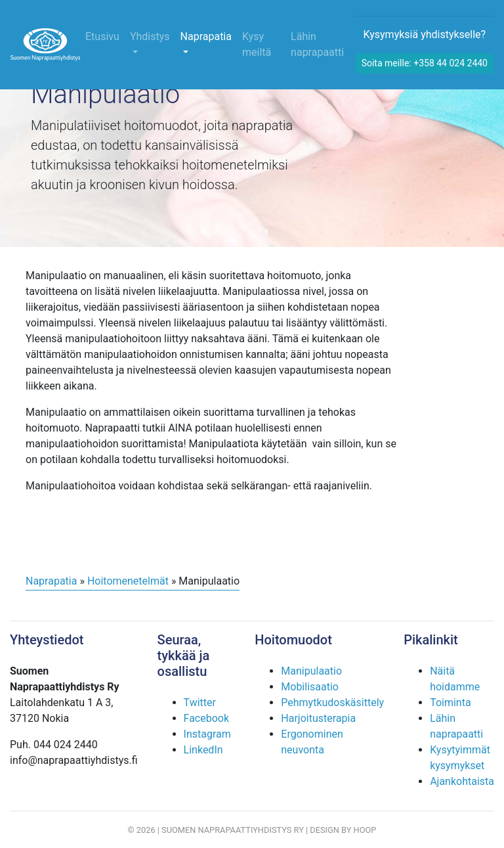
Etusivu (102, 36)
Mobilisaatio (310, 687)
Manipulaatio (311, 671)
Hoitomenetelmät (128, 581)
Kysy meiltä (257, 44)
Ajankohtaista (462, 781)
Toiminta (450, 703)
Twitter (200, 703)
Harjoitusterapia (318, 718)
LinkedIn (203, 750)
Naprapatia (206, 36)
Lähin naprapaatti (317, 44)
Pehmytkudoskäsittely (332, 703)
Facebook (206, 718)
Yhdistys (150, 36)
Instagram (207, 734)
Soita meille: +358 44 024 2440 (425, 63)
